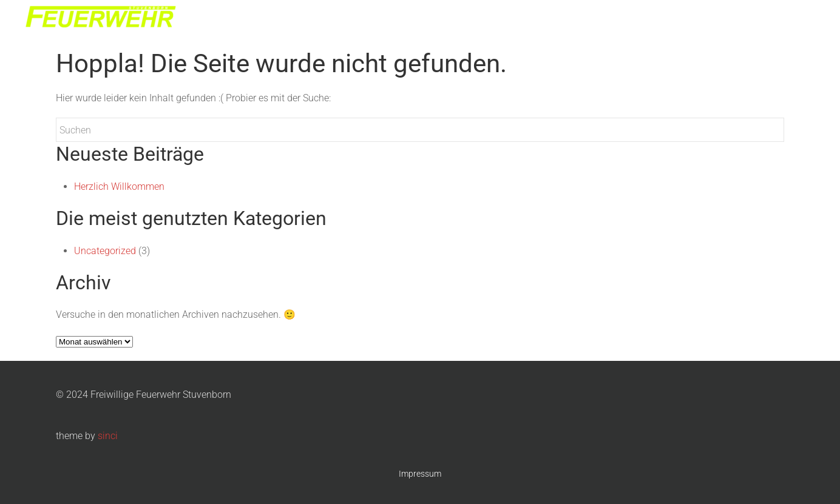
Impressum (420, 474)
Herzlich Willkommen (119, 186)
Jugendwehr (665, 18)
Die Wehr (606, 18)
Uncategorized (105, 251)
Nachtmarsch (732, 18)
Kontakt (791, 18)
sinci (108, 436)
